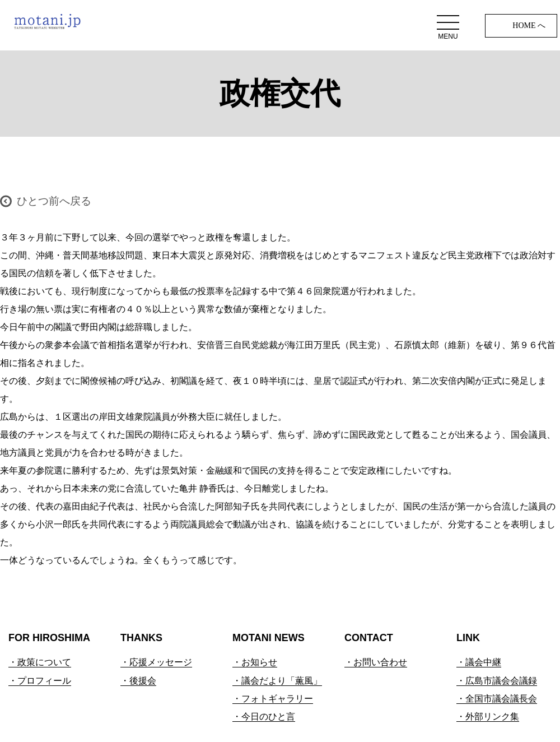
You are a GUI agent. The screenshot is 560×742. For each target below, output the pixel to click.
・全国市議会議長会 (497, 699)
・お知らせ (255, 662)
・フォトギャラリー (273, 699)
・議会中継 (479, 662)
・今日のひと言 (264, 717)
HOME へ (529, 25)
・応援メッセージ (156, 662)
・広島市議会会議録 (497, 681)
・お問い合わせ (376, 662)
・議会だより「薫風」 (277, 681)
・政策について (40, 662)
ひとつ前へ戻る (54, 201)
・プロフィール (40, 681)
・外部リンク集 (488, 717)
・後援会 (138, 681)
